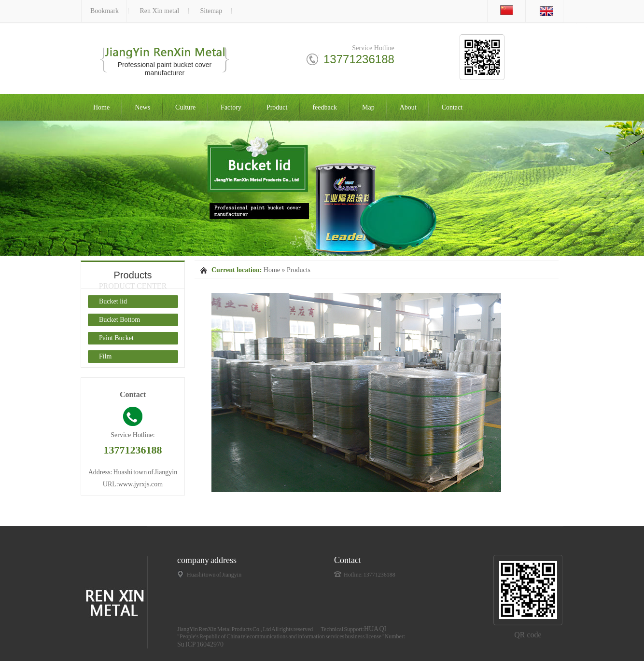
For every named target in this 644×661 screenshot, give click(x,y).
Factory (231, 107)
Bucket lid (113, 301)
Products (299, 270)
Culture (185, 107)
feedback (325, 107)
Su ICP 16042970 (200, 644)
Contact (452, 107)
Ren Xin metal (159, 11)
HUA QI (375, 629)
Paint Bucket (116, 338)
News (142, 107)
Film (105, 356)
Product (277, 107)
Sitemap (211, 11)
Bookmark (105, 11)
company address (207, 560)
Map (368, 107)
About (408, 107)
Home (101, 107)
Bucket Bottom (119, 320)
